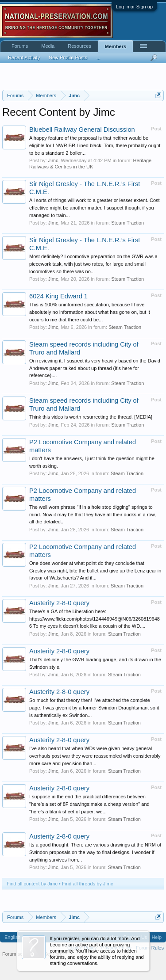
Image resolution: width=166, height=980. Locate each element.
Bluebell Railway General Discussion (82, 130)
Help (156, 937)
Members (116, 46)
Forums (20, 46)
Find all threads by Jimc (88, 884)
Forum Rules (150, 948)
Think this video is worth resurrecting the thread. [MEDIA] (91, 417)
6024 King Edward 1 (58, 296)
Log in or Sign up (134, 7)
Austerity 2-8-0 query (59, 603)
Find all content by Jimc (32, 884)
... (98, 57)
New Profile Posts (68, 57)
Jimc (53, 160)
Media (48, 46)
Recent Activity (24, 57)
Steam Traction (127, 223)
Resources (79, 46)
